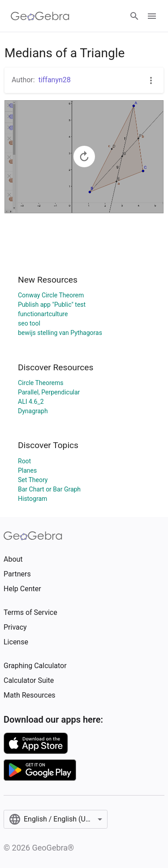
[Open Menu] (152, 16)
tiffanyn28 (55, 80)
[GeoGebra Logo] (40, 16)
